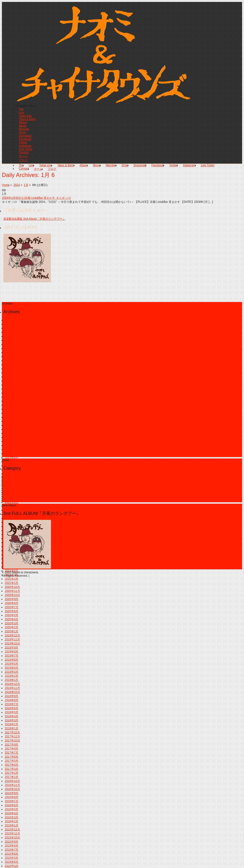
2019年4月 (12, 668)
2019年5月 (12, 664)
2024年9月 (12, 405)
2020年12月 (12, 587)
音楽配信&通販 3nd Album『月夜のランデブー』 (34, 219)
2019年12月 (12, 635)
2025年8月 (12, 361)
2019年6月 (12, 660)
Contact (24, 152)
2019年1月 (12, 680)
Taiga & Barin (27, 119)
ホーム (23, 156)
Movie (23, 126)
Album (23, 122)
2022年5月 (12, 518)
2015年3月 (12, 866)
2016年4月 (12, 813)
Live (21, 112)
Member (24, 129)
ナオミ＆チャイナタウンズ (22, 496)
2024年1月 (12, 437)
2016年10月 (12, 789)
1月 (26, 185)
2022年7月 (12, 510)
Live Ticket (26, 149)
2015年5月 (12, 858)
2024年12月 (12, 393)
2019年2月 (12, 676)
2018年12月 (12, 684)
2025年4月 (12, 377)
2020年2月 (12, 627)
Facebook (25, 139)
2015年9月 (12, 842)
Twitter (23, 142)
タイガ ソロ (12, 488)
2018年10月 (12, 692)
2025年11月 (12, 348)
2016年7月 (12, 801)
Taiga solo (25, 116)
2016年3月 (12, 817)
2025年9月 (12, 356)
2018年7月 (12, 704)
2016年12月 (12, 781)
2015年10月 (12, 838)
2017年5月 (12, 761)
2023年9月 (12, 454)
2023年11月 (12, 445)
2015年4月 (12, 862)
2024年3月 (12, 429)
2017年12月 (12, 732)
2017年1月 (12, 777)
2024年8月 (12, 409)
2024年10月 (12, 401)
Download (25, 136)
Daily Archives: (28, 175)
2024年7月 (12, 413)
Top (21, 109)
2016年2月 (12, 821)
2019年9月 (12, 648)
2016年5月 (12, 809)
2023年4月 (12, 474)
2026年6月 (12, 320)
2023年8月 (12, 458)
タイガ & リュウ (15, 484)
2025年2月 (12, 385)
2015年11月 (12, 834)
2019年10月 (12, 644)
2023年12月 (12, 441)
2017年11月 (12, 736)
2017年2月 (12, 773)
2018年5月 (12, 712)
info (7, 476)
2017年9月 (12, 745)
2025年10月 (12, 352)
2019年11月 (12, 639)
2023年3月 (12, 478)
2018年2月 (12, 724)
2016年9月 (12, 793)
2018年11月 (12, 688)
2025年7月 (12, 365)
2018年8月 (12, 700)
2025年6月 (12, 369)
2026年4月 (12, 328)
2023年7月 (12, 462)
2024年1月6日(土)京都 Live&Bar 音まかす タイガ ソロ (36, 198)
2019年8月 (12, 652)
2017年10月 (12, 741)
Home (6, 185)
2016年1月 (12, 825)
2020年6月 (12, 611)
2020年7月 (12, 607)
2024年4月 (12, 425)
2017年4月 (12, 765)
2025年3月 (12, 381)
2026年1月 (12, 340)
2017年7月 (12, 753)
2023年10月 (12, 449)
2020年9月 (12, 599)
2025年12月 (12, 344)
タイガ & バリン (15, 480)
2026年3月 (12, 332)
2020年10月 (12, 595)
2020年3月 (12, 623)
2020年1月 (12, 631)
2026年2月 (12, 336)
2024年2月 (12, 433)
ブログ (23, 160)
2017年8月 (12, 749)
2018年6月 (12, 708)
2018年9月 (12, 696)
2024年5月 (12, 421)
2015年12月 (12, 829)
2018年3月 (12, 720)
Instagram (25, 146)
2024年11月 (12, 397)
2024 (17, 185)
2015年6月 (12, 854)
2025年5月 (12, 373)
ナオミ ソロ (12, 492)
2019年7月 (12, 656)
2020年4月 (12, 619)
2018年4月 (12, 716)
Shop (22, 132)
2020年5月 (12, 615)
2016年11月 (12, 785)
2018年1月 (12, 728)
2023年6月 (12, 466)
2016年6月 (12, 805)
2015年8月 (12, 846)
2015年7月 (12, 850)
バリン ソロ (12, 500)
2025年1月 (12, 389)
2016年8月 (12, 797)
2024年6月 (12, 417)
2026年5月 (12, 324)
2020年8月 (12, 603)
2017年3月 (12, 769)
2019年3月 (12, 672)
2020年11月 (12, 591)
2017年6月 (12, 757)
